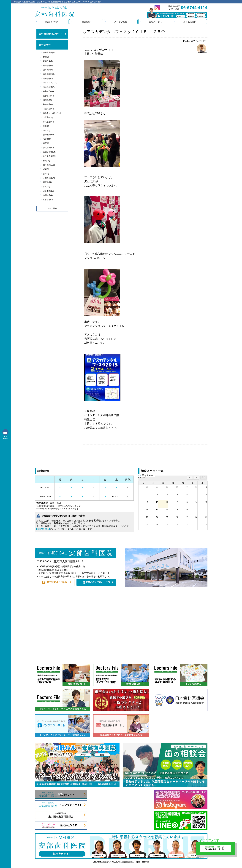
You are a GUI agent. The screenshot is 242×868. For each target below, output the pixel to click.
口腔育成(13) (48, 109)
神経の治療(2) (49, 87)
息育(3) (46, 174)
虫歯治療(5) (48, 79)
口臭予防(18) (48, 191)
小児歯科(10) (48, 148)
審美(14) (46, 161)
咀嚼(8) (46, 126)
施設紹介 (86, 22)
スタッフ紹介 (121, 22)
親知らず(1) (48, 61)
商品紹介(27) (48, 91)
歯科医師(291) (49, 165)
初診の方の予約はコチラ (98, 582)
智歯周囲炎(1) (49, 53)
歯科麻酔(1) (48, 70)
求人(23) (46, 187)
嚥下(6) (46, 143)
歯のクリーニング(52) (52, 113)
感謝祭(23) (47, 100)
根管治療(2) (48, 66)
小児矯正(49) (48, 122)
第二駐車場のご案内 (57, 582)
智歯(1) (46, 57)
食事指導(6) (48, 200)
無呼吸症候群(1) (50, 156)
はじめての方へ (52, 22)
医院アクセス (155, 22)
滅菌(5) (46, 169)
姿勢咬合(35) (48, 135)
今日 (204, 477)
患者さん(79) (48, 96)
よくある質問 (190, 22)
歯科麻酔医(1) (49, 74)
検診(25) (46, 130)
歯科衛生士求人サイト (51, 34)
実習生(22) (47, 182)
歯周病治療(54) (49, 152)
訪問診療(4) (48, 195)
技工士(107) (48, 117)
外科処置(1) (48, 104)
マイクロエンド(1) (51, 83)
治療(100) (47, 139)
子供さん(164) (49, 178)
